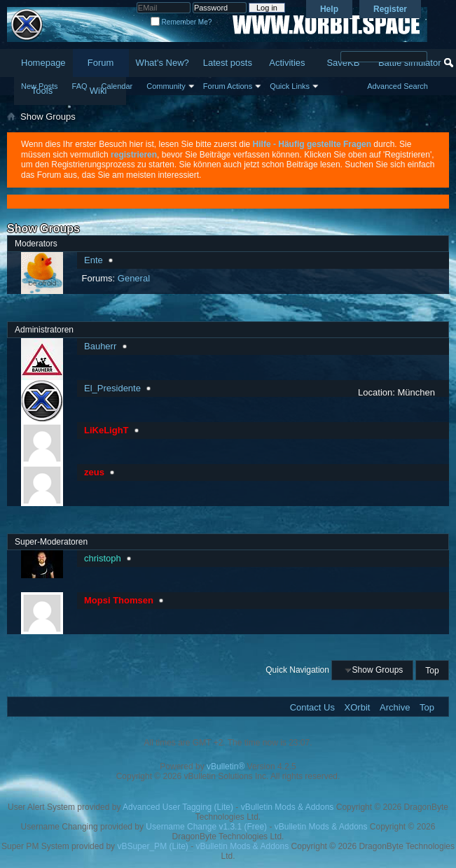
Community (166, 86)
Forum (101, 63)
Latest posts (228, 63)
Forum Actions (228, 86)
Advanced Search (398, 86)
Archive (395, 707)
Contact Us (312, 707)
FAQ (80, 86)
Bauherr (100, 346)
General (134, 278)
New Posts (40, 86)
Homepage (43, 63)
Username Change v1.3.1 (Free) (206, 827)
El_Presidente (112, 388)
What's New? (163, 63)
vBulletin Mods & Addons (288, 807)
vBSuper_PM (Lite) (152, 846)
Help (329, 9)
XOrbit (358, 707)
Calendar (117, 86)
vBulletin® (226, 766)
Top (432, 670)
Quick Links (290, 86)
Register (390, 9)
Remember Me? (181, 22)
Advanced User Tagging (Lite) (178, 807)
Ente (94, 260)
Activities (287, 63)
